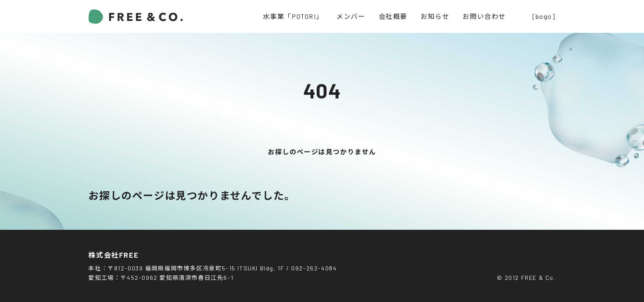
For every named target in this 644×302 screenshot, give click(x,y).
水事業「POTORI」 (293, 16)
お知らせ (435, 16)
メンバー (351, 16)
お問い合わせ (484, 16)
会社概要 (393, 16)
